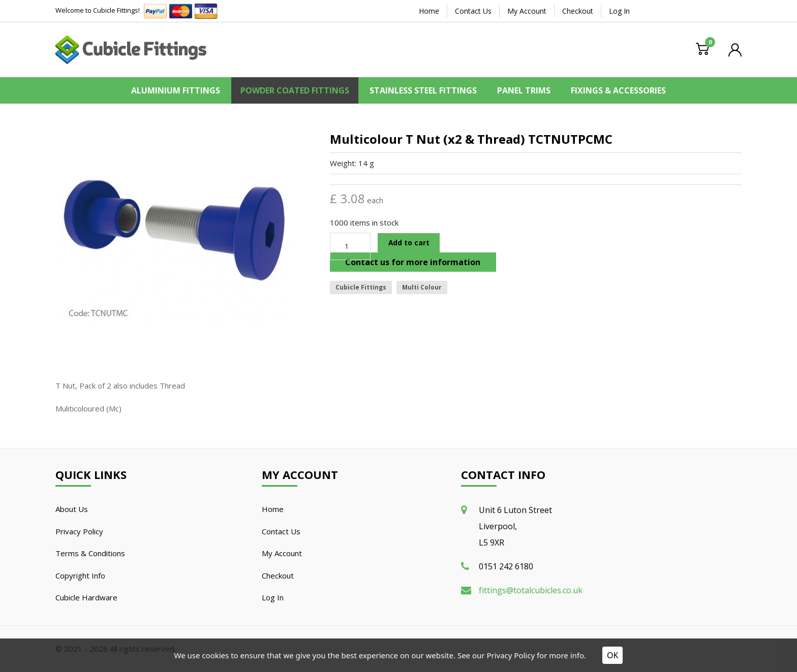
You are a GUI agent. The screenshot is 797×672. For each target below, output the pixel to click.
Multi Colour (422, 287)
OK (612, 655)
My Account (527, 11)
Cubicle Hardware (86, 597)
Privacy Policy (79, 531)
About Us (72, 509)
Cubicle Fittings (361, 287)
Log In (619, 11)
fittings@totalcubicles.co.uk (531, 590)
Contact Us (473, 11)
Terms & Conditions (90, 553)
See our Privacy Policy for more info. (522, 655)
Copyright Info (80, 575)
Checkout (578, 11)
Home (429, 11)
